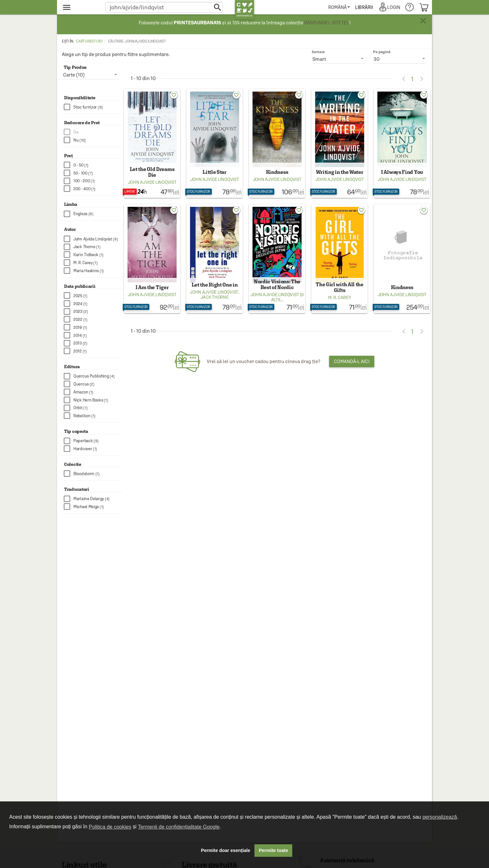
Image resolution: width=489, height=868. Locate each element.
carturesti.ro (89, 41)
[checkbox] (93, 107)
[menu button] (80, 7)
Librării (365, 7)
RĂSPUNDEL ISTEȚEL (327, 23)
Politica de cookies (110, 827)
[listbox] (400, 59)
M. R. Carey (340, 306)
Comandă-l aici (352, 370)
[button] (164, 7)
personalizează (440, 817)
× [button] (423, 21)
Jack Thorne (215, 306)
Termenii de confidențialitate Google (178, 827)
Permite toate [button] (274, 850)
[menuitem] (340, 7)
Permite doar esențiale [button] (226, 850)
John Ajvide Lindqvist (152, 187)
